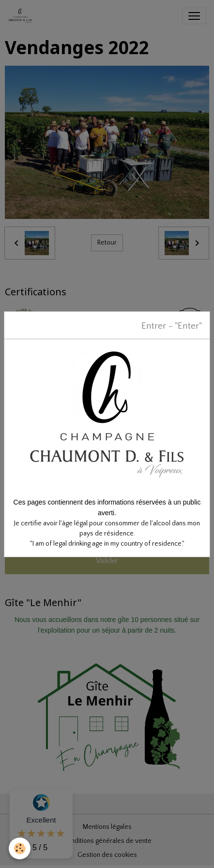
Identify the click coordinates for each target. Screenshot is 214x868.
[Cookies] (20, 848)
